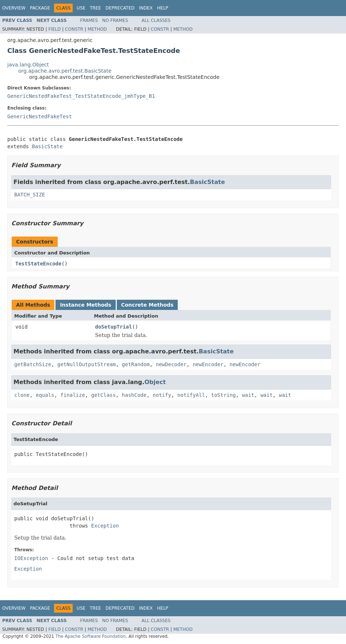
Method (97, 29)
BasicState (47, 146)
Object (155, 382)
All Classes (156, 20)
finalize (72, 395)
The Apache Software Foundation (91, 636)
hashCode (134, 395)
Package (40, 8)
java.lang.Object (28, 65)
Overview (14, 8)
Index (146, 8)
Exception (105, 526)
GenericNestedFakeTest (40, 116)
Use (81, 8)
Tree (95, 8)
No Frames (115, 20)
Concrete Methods (147, 305)
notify (162, 395)
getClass (103, 395)
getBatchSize (33, 364)
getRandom (136, 364)
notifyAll (191, 395)
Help (163, 8)
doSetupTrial (114, 327)
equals (45, 395)
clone (22, 395)
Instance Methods (85, 305)
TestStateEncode (38, 264)
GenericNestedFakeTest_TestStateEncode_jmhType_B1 (81, 96)
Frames (89, 20)
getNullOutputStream (86, 364)
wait (248, 395)
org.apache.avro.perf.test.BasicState (65, 71)
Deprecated (120, 8)
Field (54, 29)
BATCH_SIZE (30, 195)
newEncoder (208, 364)
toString (224, 395)
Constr (74, 29)
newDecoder (171, 364)
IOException (31, 558)
